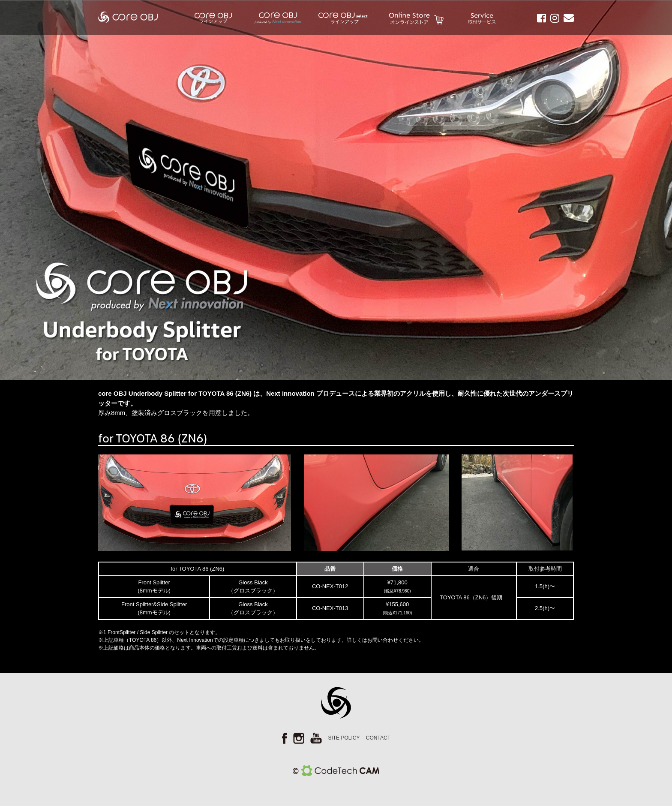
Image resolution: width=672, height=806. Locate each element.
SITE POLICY (344, 738)
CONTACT (378, 738)
